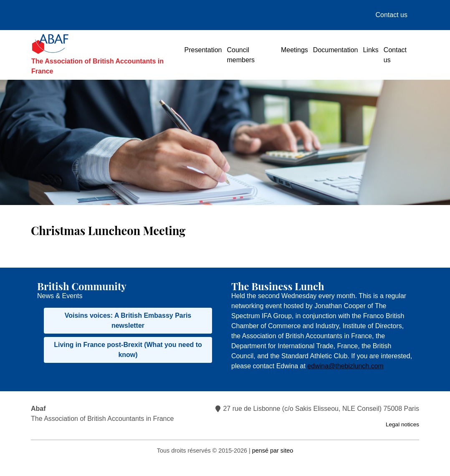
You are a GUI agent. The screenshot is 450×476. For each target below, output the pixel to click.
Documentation (336, 50)
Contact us (392, 15)
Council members (241, 55)
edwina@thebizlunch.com (345, 366)
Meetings (295, 50)
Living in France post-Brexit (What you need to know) (128, 350)
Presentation (203, 50)
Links (370, 50)
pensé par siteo (273, 451)
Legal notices (402, 424)
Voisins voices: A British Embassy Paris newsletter (128, 320)
